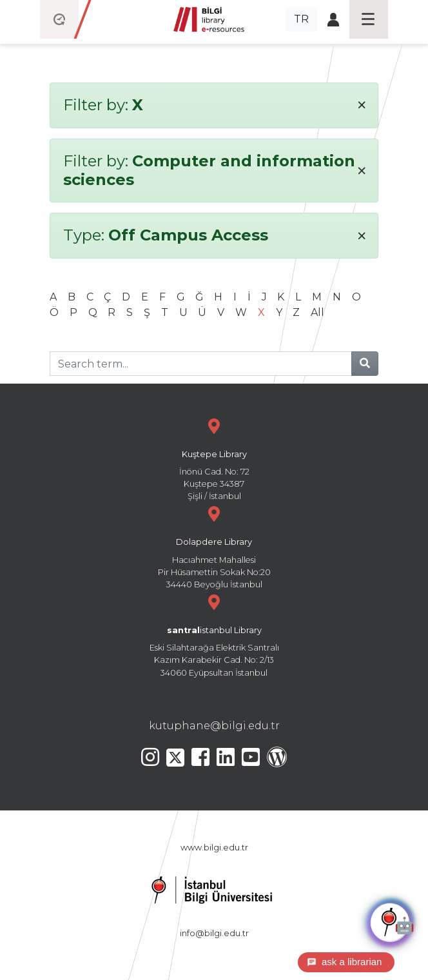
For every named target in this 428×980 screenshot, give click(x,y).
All (317, 312)
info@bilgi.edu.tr (214, 933)
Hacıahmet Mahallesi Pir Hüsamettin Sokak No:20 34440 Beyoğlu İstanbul (214, 546)
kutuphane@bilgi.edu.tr (214, 726)
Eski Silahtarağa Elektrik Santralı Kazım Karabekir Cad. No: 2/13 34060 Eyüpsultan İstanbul (214, 634)
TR (301, 19)
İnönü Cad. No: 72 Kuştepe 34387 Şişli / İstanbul (214, 458)
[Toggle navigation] (369, 19)
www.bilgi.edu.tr (214, 848)
